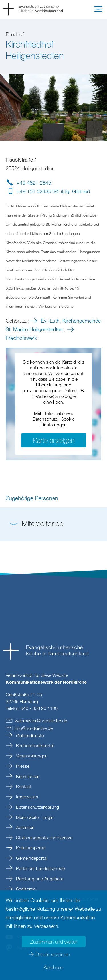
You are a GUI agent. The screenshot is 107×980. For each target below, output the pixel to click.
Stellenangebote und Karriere (44, 838)
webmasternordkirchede (41, 721)
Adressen (25, 827)
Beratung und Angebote (39, 879)
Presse (22, 766)
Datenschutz (45, 419)
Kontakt (23, 787)
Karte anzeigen (54, 440)
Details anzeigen (53, 954)
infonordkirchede (34, 728)
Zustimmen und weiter (54, 942)
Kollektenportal (30, 848)
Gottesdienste (29, 735)
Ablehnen (53, 967)
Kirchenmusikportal (34, 745)
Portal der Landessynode (40, 868)
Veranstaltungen (31, 756)
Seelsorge (25, 889)
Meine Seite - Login (34, 817)
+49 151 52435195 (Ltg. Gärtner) (53, 191)
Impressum (26, 797)
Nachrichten (27, 776)
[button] (98, 10)
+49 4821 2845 (34, 183)
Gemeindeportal (31, 858)
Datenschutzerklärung (37, 807)
